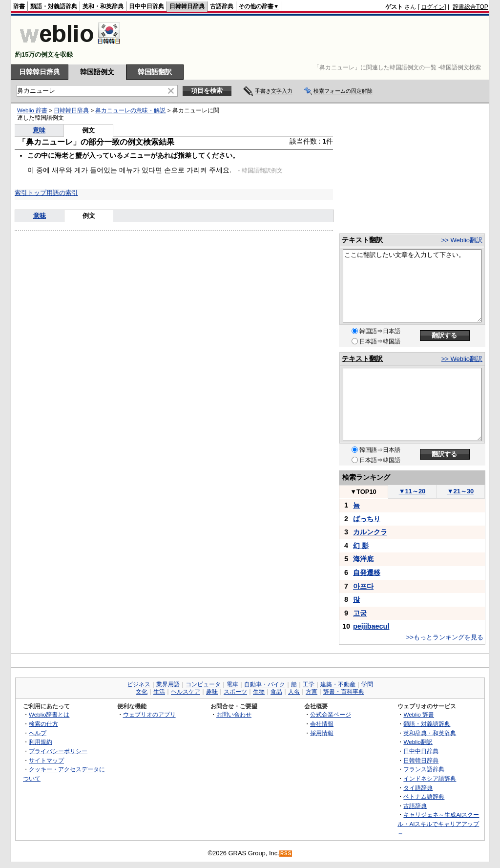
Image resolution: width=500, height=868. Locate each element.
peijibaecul (371, 626)
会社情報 (322, 724)
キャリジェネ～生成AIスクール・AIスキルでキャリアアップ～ (438, 824)
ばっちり (367, 519)
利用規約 (41, 742)
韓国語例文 (97, 72)
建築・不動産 (338, 684)
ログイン (433, 7)
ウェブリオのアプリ (149, 714)
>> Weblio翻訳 (462, 240)
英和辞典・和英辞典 (430, 733)
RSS (286, 854)
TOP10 (363, 492)
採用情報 (322, 733)
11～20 (412, 491)
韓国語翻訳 (155, 72)
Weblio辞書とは (49, 714)
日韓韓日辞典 (187, 6)
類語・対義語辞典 (54, 6)
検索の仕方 (43, 724)
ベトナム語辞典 (424, 796)
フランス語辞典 (424, 769)
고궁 (360, 613)
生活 (159, 692)
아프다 (363, 586)
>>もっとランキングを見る (445, 637)
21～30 (461, 491)
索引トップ (31, 193)
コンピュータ (203, 684)
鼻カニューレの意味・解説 (130, 110)
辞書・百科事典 (344, 692)
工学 (309, 684)
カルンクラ (370, 532)
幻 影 (361, 546)
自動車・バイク (265, 684)
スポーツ (235, 692)
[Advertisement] (311, 40)
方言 (312, 692)
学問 (367, 684)
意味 (39, 130)
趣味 (212, 692)
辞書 (19, 6)
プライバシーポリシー (58, 751)
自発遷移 (367, 572)
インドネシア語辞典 (430, 778)
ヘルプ (38, 733)
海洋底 (363, 559)
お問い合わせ (234, 714)
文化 (142, 692)
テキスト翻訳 (362, 240)
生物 (259, 692)
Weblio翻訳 (418, 742)
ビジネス (139, 684)
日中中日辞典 (146, 6)
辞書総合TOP (470, 7)
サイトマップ (46, 760)
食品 (276, 692)
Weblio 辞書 (32, 110)
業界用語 (168, 684)
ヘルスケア (186, 692)
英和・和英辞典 (103, 6)
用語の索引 (62, 193)
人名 (294, 692)
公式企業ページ (331, 714)
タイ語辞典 (418, 788)
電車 (232, 684)
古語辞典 (222, 6)
